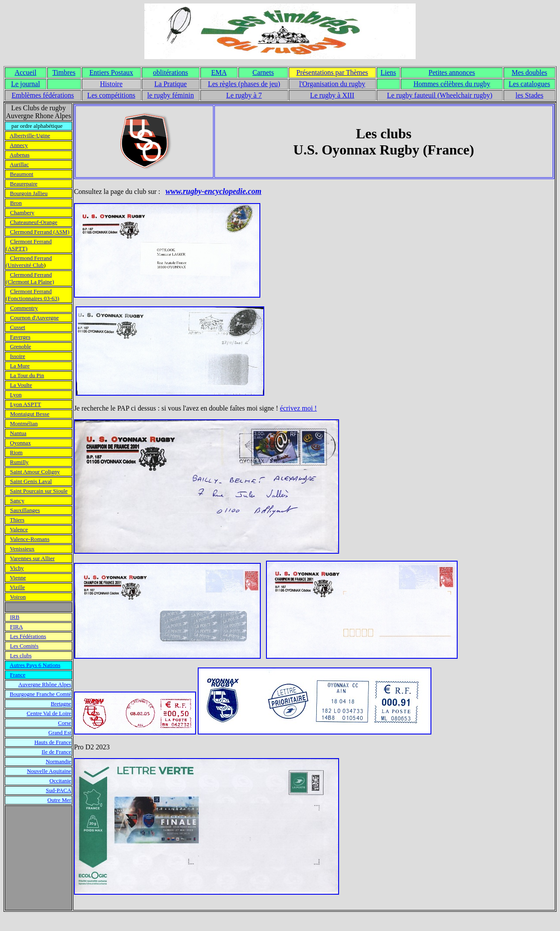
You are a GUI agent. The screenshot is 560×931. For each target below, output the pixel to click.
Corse (65, 723)
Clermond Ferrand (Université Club (29, 262)
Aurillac (19, 164)
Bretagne (61, 704)
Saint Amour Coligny (35, 472)
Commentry (24, 308)
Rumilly (19, 462)
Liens (388, 72)
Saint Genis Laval (31, 481)
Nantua (18, 433)
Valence (19, 529)
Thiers (17, 520)
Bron (16, 203)
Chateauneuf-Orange (34, 222)
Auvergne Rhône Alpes (45, 684)
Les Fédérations (28, 636)
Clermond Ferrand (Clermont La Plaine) (30, 278)
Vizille (18, 587)
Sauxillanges (25, 510)
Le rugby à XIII (332, 95)
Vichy (17, 568)
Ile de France (56, 752)
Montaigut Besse (30, 414)
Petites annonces (452, 72)
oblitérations (171, 72)
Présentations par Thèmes (332, 72)
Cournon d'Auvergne (34, 318)
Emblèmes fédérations (43, 95)
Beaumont (22, 174)
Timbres (64, 72)
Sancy (17, 501)
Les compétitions (111, 95)
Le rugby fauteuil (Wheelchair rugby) (440, 95)
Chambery (22, 213)
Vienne (18, 578)
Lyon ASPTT (26, 404)
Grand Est (60, 733)
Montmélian (24, 423)
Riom (16, 452)
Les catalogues (530, 84)
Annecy (19, 145)
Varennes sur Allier (32, 558)
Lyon (16, 395)
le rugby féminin (171, 95)
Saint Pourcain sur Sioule (39, 491)
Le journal (25, 84)
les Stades (529, 95)
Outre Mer (59, 800)
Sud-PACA (59, 790)
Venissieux (22, 549)
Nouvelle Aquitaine (49, 771)
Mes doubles (529, 72)
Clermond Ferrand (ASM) (40, 232)
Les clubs (21, 655)
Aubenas (20, 155)
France (18, 675)
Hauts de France (52, 742)
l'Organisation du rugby (332, 84)
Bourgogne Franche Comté (40, 694)
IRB (15, 617)
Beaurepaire (24, 184)
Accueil (25, 72)
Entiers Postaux (111, 72)
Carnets (263, 72)
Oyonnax (21, 443)
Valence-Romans (30, 539)
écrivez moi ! (298, 408)
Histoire (111, 84)
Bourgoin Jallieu (29, 193)
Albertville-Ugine (30, 135)
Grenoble (21, 346)
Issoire (18, 356)
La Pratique (171, 84)
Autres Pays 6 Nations (35, 665)
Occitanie (60, 781)
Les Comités (24, 646)
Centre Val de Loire (49, 713)
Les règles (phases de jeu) (244, 84)
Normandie (58, 761)
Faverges (20, 337)
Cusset (18, 327)
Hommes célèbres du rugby (452, 84)
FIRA (17, 627)
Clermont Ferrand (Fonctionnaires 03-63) (33, 295)
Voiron (18, 597)
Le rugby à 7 (244, 95)
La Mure (20, 366)
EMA (219, 72)
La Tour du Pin (27, 375)
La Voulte (21, 385)
